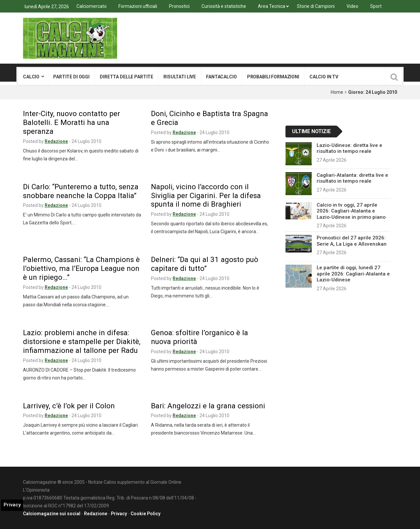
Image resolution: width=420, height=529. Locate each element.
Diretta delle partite (126, 77)
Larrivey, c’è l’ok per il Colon (69, 406)
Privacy (119, 514)
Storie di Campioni (316, 6)
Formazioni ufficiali (138, 6)
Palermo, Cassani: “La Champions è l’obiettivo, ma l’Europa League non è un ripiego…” (81, 268)
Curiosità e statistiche (224, 6)
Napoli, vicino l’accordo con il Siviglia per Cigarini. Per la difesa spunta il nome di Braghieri (206, 195)
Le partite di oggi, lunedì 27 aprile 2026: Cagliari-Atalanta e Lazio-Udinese (353, 274)
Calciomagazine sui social (52, 514)
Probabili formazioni (273, 77)
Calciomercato (92, 6)
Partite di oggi (71, 77)
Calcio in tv (324, 77)
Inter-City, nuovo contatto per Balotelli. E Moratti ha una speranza (72, 122)
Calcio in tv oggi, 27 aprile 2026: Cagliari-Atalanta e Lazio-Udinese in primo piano (351, 211)
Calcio (31, 77)
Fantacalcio (221, 77)
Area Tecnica (272, 6)
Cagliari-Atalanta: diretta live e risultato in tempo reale (352, 178)
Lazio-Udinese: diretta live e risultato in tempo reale (349, 148)
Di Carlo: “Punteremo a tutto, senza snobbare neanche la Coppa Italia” (81, 191)
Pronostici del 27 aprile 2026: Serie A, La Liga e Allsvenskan (352, 241)
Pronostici (179, 6)
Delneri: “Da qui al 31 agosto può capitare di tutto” (205, 264)
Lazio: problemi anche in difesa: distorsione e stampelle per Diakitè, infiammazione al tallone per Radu (82, 341)
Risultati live (180, 77)
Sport (376, 6)
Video (352, 6)
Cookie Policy (146, 514)
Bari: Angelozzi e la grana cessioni (208, 406)
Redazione (56, 141)
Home (337, 92)
